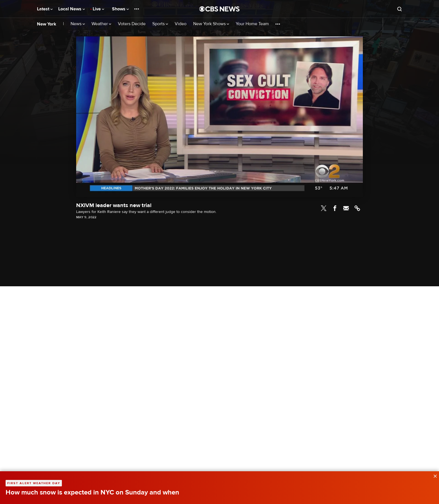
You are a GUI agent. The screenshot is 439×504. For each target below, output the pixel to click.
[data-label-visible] (433, 475)
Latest (45, 9)
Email (346, 208)
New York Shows (211, 24)
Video (181, 24)
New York (47, 24)
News (78, 24)
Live (98, 9)
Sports (160, 24)
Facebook (335, 208)
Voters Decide (132, 24)
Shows (120, 9)
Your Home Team (252, 24)
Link (357, 208)
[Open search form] (400, 9)
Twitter (324, 208)
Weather (101, 24)
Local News (72, 9)
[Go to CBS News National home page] (219, 9)
